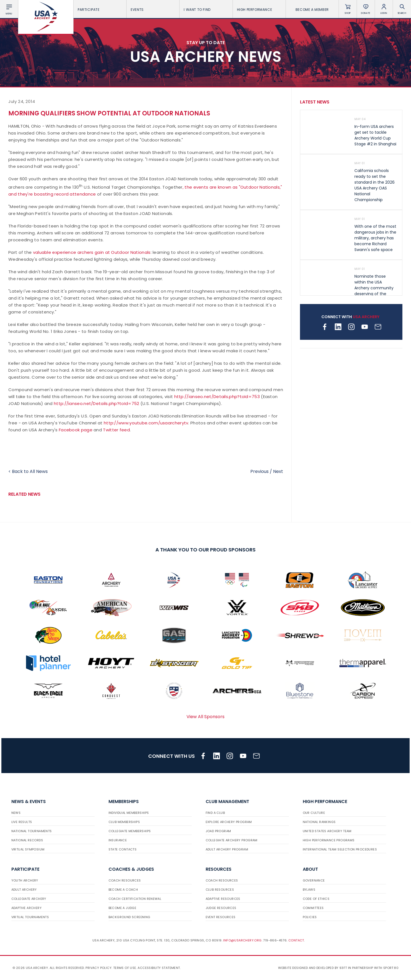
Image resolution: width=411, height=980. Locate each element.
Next (278, 471)
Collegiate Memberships (130, 831)
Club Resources (220, 890)
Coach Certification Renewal (135, 899)
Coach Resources (125, 880)
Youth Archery (25, 880)
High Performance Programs (329, 840)
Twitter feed (116, 430)
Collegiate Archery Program (232, 840)
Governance (314, 880)
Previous (259, 471)
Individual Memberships (129, 813)
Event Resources (221, 917)
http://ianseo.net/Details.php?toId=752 (96, 403)
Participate (100, 10)
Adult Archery (24, 890)
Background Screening (129, 917)
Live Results (22, 822)
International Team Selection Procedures (340, 849)
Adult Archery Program (227, 849)
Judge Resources (221, 908)
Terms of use (125, 968)
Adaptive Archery (27, 908)
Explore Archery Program (229, 822)
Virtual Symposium (28, 849)
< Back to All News (28, 471)
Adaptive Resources (223, 899)
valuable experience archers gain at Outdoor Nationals (92, 252)
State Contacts (123, 849)
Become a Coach (123, 890)
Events (153, 10)
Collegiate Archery (29, 899)
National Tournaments (32, 831)
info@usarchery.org (242, 940)
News (16, 813)
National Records (27, 840)
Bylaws (309, 890)
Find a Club (215, 813)
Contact (296, 940)
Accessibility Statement (159, 968)
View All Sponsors (205, 717)
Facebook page (76, 430)
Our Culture (314, 813)
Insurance (118, 840)
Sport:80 (391, 968)
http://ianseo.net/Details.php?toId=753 (217, 397)
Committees (313, 908)
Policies (310, 917)
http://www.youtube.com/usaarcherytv (146, 423)
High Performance (259, 10)
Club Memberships (124, 822)
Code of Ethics (316, 899)
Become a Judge (123, 908)
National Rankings (319, 822)
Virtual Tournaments (30, 917)
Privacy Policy (99, 968)
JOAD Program (218, 831)
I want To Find (206, 10)
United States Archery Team (327, 831)
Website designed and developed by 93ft (312, 968)
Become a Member (312, 10)
